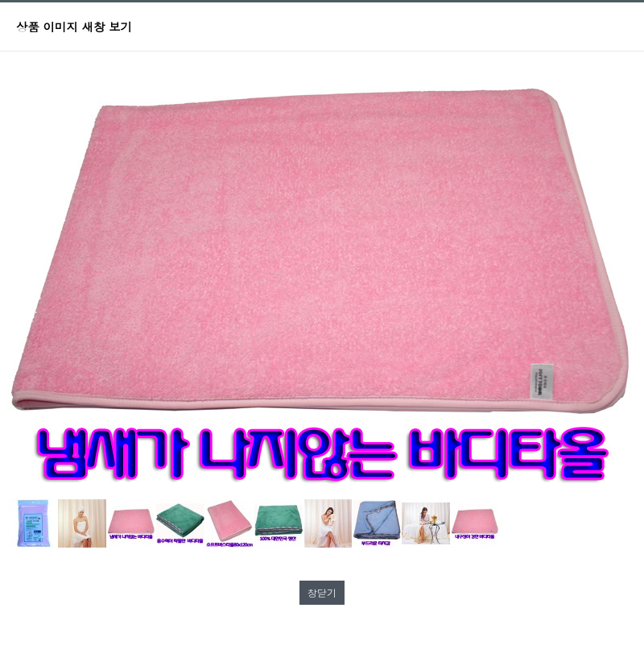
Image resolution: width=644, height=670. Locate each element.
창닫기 (322, 592)
